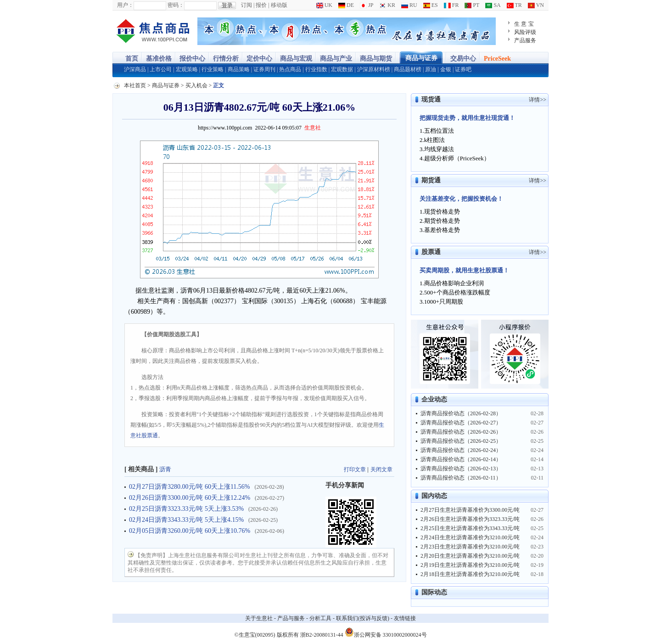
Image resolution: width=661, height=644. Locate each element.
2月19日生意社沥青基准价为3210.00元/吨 (470, 565)
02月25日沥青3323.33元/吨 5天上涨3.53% (186, 509)
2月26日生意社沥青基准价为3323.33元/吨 (470, 519)
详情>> (538, 100)
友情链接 (405, 618)
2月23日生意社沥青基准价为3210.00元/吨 (470, 547)
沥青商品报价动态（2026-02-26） (461, 432)
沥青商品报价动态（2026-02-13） (461, 469)
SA (493, 5)
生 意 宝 (524, 24)
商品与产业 (336, 59)
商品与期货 (376, 59)
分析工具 (320, 618)
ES (431, 5)
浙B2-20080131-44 (322, 635)
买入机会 (196, 85)
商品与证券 (421, 58)
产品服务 (525, 40)
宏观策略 (187, 69)
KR (387, 5)
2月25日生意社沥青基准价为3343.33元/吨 (470, 528)
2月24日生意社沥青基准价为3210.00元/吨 (470, 537)
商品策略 (239, 69)
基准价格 (159, 59)
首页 (132, 59)
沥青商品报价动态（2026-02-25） (461, 441)
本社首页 (135, 85)
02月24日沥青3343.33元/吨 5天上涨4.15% (186, 520)
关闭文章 (381, 469)
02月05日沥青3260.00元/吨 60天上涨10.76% (190, 531)
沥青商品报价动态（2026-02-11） (461, 478)
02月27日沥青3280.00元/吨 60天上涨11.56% (190, 487)
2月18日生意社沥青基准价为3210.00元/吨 (470, 574)
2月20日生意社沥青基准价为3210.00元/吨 (470, 556)
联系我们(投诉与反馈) (363, 618)
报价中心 (192, 59)
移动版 (279, 5)
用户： (125, 5)
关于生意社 (259, 618)
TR (514, 5)
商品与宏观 (296, 59)
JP (367, 5)
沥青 (165, 469)
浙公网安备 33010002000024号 (386, 632)
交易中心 (463, 59)
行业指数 (316, 69)
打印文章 (355, 469)
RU (409, 5)
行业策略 (213, 69)
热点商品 (290, 69)
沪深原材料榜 (374, 69)
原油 (431, 69)
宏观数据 (342, 69)
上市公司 (161, 69)
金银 (446, 69)
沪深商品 (135, 69)
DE (346, 5)
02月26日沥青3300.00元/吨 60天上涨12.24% (190, 498)
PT (472, 5)
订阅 (246, 5)
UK (324, 5)
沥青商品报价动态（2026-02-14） (461, 459)
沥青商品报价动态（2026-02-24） (461, 450)
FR (451, 5)
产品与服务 (291, 618)
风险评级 (525, 32)
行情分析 (226, 59)
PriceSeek (497, 59)
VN (536, 5)
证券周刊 (264, 69)
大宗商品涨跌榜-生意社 (153, 31)
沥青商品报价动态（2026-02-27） (461, 423)
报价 (261, 5)
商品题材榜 (408, 69)
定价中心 (259, 59)
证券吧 (463, 69)
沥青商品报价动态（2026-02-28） (461, 413)
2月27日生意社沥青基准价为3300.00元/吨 (470, 510)
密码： (176, 5)
